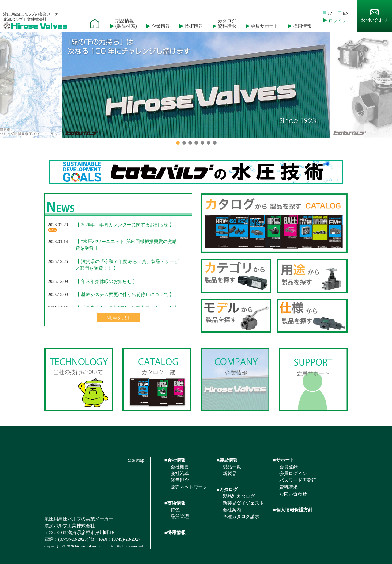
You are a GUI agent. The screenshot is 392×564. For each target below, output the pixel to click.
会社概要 (180, 467)
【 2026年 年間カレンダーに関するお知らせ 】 (125, 225)
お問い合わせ (375, 16)
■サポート (284, 460)
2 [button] (184, 143)
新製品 (230, 474)
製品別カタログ (239, 496)
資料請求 (288, 487)
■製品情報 (227, 460)
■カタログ (227, 490)
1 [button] (178, 143)
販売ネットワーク (189, 487)
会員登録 (288, 467)
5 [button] (202, 143)
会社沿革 (180, 474)
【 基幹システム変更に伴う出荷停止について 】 (125, 295)
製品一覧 (232, 467)
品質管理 (180, 516)
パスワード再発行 (298, 480)
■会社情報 (175, 460)
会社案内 (232, 510)
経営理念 (180, 480)
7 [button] (215, 143)
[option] (196, 85)
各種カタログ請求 (241, 516)
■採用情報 (175, 532)
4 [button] (196, 143)
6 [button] (209, 143)
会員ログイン (293, 474)
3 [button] (190, 143)
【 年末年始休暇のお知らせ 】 (106, 281)
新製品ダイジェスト (243, 503)
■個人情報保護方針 (293, 510)
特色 (175, 510)
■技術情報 (175, 503)
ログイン (337, 21)
